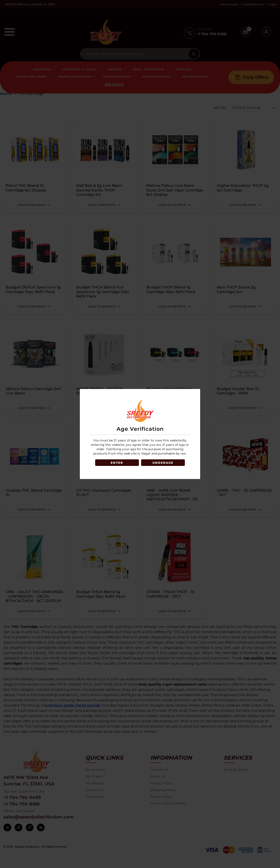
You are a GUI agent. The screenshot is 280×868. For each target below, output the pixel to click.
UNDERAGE (164, 463)
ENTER (116, 463)
